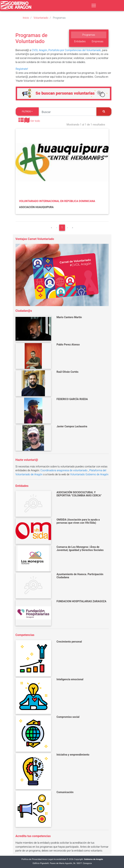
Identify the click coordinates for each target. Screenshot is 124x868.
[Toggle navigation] (94, 5)
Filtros (26, 111)
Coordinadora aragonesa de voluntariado (64, 470)
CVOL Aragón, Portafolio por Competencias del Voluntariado (66, 50)
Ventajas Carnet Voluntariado (35, 239)
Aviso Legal (48, 859)
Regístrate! (22, 69)
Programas (89, 35)
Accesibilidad (60, 859)
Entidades (80, 41)
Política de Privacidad (32, 859)
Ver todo (35, 121)
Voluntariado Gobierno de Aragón (89, 474)
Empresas (98, 41)
